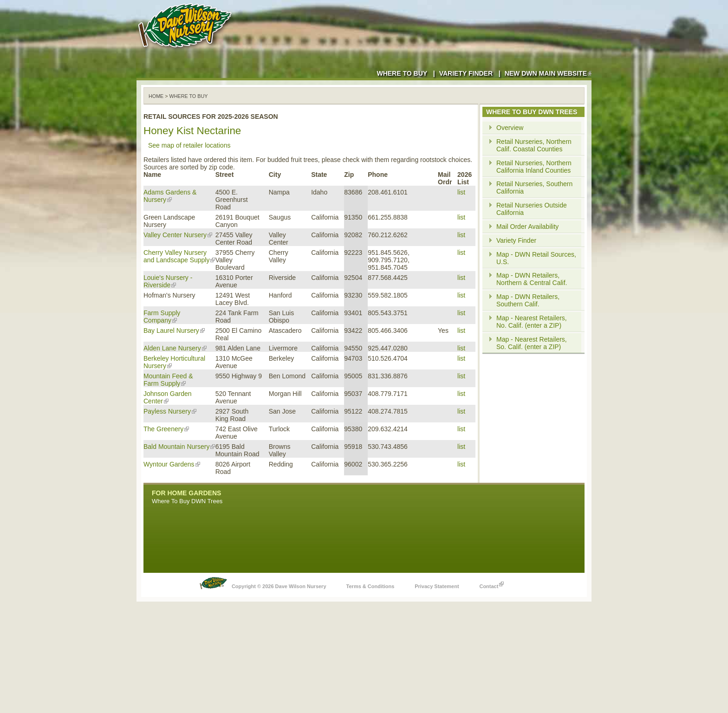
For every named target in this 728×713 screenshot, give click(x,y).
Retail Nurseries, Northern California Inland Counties (534, 167)
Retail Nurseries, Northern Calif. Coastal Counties (534, 145)
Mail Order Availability (527, 227)
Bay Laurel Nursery (174, 331)
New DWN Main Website (548, 73)
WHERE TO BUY (189, 96)
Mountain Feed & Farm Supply (168, 380)
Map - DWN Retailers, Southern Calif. (528, 300)
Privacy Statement (437, 586)
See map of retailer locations (189, 145)
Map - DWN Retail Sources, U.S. (536, 258)
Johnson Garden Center (168, 397)
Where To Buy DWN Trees (187, 501)
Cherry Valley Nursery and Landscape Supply (179, 256)
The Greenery (166, 429)
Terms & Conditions (370, 586)
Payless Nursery (170, 411)
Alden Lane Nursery (175, 348)
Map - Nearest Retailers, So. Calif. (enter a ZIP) (532, 343)
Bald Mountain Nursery (179, 447)
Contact (491, 584)
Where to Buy (402, 73)
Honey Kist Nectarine (192, 131)
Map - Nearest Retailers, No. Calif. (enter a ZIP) (532, 322)
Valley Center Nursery (178, 235)
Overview (510, 128)
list (461, 192)
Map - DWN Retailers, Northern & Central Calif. (532, 279)
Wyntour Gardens (172, 464)
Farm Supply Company (162, 317)
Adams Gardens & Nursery (170, 196)
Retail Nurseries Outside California (532, 209)
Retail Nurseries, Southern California (534, 188)
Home (156, 96)
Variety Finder (466, 73)
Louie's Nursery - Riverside (168, 281)
